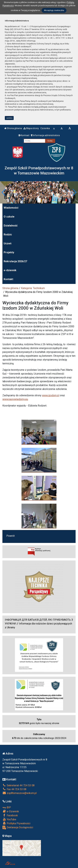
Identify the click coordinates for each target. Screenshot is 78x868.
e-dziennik (10, 270)
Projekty (9, 252)
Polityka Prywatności (16, 823)
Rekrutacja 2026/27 (15, 261)
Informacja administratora (45, 135)
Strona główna (13, 128)
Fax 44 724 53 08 (14, 789)
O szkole (9, 217)
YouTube (9, 819)
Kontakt (8, 279)
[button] (4, 192)
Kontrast (24, 135)
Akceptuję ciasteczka (54, 10)
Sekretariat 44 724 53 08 (18, 785)
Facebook (10, 815)
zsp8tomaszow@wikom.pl (19, 793)
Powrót (11, 536)
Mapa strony (31, 128)
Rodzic (8, 235)
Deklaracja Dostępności (18, 828)
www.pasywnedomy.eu (15, 399)
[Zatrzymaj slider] (39, 200)
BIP (7, 807)
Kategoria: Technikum (33, 288)
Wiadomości (11, 208)
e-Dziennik (11, 811)
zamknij (9, 118)
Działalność (11, 226)
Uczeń (8, 243)
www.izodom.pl (51, 395)
